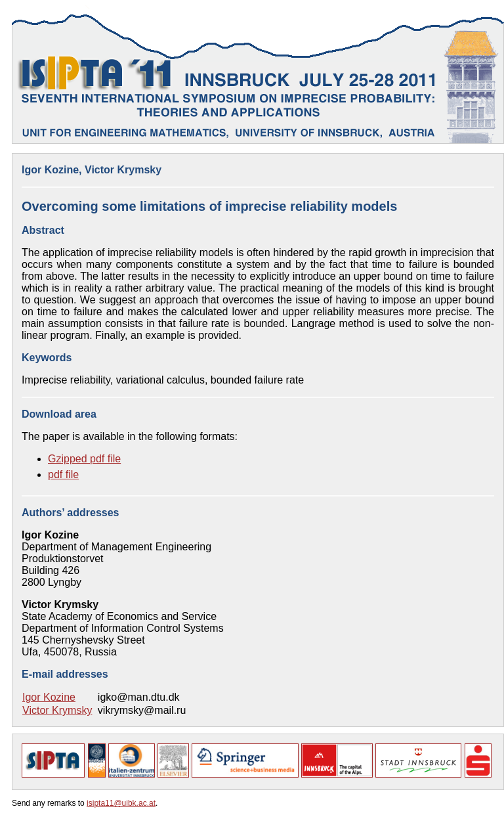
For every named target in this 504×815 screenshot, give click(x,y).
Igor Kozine (49, 697)
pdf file (63, 474)
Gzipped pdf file (84, 459)
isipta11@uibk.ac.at (121, 803)
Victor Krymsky (57, 710)
